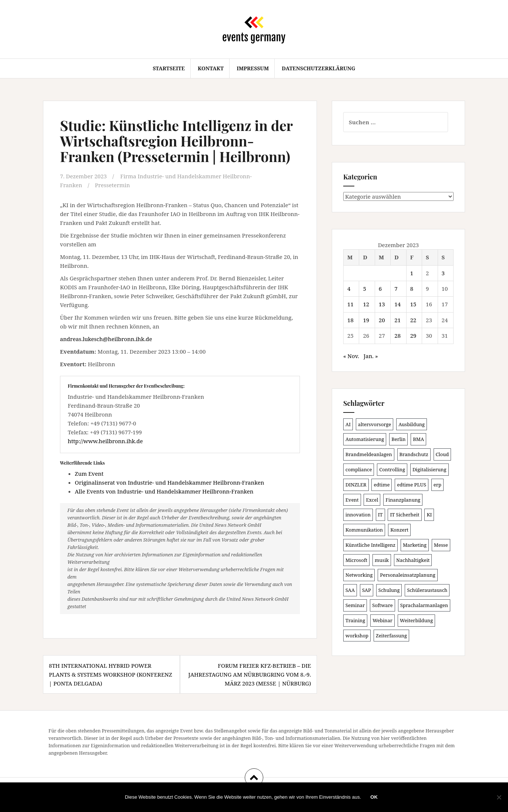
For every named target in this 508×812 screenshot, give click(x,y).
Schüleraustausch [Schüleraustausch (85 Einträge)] (427, 590)
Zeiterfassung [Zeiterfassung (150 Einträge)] (391, 636)
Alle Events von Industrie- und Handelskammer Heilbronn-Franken (164, 491)
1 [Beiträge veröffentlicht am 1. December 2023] (412, 273)
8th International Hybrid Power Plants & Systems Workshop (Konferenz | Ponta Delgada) (111, 674)
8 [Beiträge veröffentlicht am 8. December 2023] (412, 289)
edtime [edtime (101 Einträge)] (382, 485)
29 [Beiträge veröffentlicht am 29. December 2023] (413, 336)
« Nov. (351, 356)
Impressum (253, 68)
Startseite (169, 68)
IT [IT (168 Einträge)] (380, 515)
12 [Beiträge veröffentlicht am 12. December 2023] (366, 304)
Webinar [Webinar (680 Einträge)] (382, 620)
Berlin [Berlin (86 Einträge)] (398, 439)
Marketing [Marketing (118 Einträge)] (415, 545)
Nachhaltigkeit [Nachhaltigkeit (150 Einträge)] (413, 560)
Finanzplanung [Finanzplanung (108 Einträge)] (403, 500)
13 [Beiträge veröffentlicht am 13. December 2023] (382, 304)
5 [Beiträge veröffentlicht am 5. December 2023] (364, 289)
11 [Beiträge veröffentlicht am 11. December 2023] (350, 304)
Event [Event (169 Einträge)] (352, 500)
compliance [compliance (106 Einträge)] (359, 469)
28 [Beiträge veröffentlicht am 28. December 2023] (397, 336)
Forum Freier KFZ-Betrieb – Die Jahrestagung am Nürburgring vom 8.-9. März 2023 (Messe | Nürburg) (250, 674)
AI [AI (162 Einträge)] (348, 424)
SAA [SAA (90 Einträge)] (350, 590)
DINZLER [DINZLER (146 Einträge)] (356, 485)
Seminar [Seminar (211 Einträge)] (355, 605)
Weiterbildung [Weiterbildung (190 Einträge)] (416, 620)
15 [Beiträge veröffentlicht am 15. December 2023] (413, 304)
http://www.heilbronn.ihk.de (105, 441)
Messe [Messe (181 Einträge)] (441, 545)
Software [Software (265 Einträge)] (382, 605)
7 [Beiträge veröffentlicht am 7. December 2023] (396, 289)
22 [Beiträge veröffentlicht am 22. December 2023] (413, 320)
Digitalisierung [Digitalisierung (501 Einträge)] (430, 469)
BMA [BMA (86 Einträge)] (418, 439)
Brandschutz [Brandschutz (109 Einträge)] (414, 454)
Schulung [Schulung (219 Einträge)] (389, 590)
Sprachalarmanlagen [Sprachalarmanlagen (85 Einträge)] (424, 605)
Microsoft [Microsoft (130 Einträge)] (356, 560)
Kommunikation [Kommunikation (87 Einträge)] (364, 530)
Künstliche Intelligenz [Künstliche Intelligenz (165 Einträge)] (370, 545)
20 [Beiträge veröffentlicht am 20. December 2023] (382, 320)
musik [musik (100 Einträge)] (382, 560)
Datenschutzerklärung (319, 68)
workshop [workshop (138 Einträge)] (357, 636)
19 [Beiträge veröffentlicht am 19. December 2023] (366, 320)
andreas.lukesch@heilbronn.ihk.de (106, 339)
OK (374, 797)
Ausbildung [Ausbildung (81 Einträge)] (412, 424)
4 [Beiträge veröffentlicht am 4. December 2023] (349, 289)
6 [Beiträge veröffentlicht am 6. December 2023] (380, 289)
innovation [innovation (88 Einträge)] (358, 515)
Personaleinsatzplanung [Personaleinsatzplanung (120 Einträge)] (407, 575)
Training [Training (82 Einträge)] (355, 620)
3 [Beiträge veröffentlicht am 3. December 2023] (443, 273)
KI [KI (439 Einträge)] (429, 515)
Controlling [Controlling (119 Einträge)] (392, 469)
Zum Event (89, 474)
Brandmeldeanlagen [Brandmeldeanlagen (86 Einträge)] (369, 454)
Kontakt (211, 68)
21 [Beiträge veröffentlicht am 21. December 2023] (397, 320)
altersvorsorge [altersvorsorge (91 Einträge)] (375, 424)
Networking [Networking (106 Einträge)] (359, 575)
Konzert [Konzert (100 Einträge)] (399, 530)
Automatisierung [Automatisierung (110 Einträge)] (365, 439)
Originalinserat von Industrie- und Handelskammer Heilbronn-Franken (169, 482)
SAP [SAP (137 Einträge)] (367, 590)
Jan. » (371, 356)
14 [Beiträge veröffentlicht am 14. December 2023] (397, 304)
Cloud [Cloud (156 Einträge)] (442, 454)
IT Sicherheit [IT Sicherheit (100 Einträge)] (405, 515)
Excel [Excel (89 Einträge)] (372, 500)
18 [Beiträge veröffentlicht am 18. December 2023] (350, 320)
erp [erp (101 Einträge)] (437, 485)
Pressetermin (112, 185)
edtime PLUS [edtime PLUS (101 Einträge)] (412, 485)
